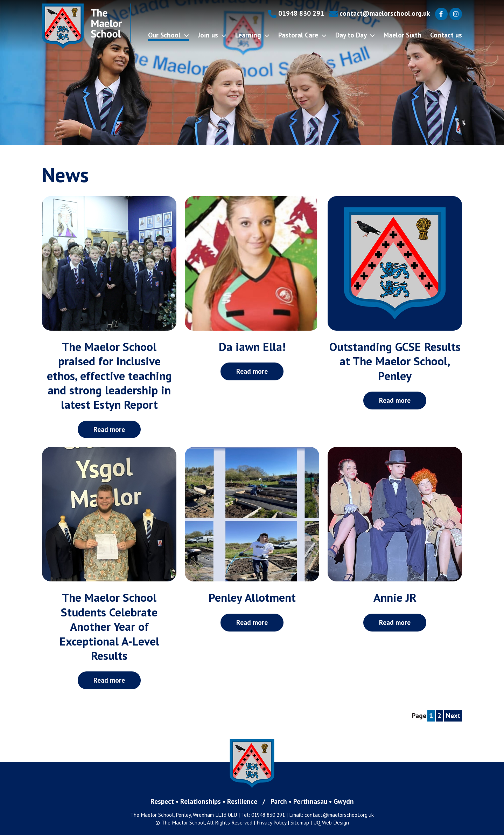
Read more (109, 429)
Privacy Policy (271, 822)
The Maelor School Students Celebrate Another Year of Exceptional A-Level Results (109, 626)
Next (453, 715)
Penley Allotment (252, 597)
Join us (212, 35)
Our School (169, 35)
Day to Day (355, 35)
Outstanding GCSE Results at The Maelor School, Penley (395, 361)
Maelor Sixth (402, 35)
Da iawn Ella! (252, 347)
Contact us (446, 35)
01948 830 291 (296, 13)
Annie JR (395, 597)
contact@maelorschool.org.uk (380, 13)
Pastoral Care (302, 35)
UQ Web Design (331, 822)
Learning (252, 35)
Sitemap (300, 822)
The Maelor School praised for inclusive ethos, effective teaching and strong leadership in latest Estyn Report (109, 375)
